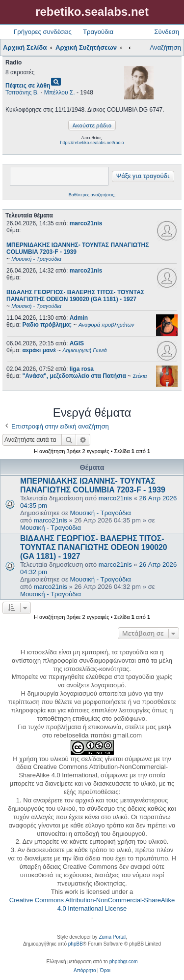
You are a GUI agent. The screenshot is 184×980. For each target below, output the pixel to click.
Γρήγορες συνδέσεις (43, 32)
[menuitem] (85, 971)
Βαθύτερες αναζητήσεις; (92, 195)
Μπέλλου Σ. (60, 92)
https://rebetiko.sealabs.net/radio (92, 143)
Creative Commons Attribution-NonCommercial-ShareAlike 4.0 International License (92, 904)
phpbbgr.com (124, 962)
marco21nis (86, 223)
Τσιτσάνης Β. (22, 92)
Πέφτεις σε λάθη (28, 86)
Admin (79, 318)
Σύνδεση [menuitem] (167, 32)
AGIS (77, 343)
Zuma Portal (112, 937)
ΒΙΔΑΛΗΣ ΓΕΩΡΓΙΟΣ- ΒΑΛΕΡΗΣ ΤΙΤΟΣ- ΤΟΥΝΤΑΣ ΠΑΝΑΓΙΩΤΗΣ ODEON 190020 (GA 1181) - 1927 (94, 547)
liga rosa (82, 369)
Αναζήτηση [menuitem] (165, 47)
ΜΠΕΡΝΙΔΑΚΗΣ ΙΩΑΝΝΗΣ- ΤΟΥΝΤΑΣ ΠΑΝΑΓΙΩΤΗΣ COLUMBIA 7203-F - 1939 (93, 485)
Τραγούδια (98, 32)
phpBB (76, 944)
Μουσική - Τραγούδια (101, 513)
